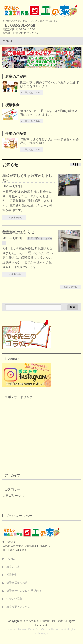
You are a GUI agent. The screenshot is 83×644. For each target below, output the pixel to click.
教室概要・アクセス (18, 607)
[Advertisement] (41, 435)
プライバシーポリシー (19, 516)
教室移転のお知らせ (18, 232)
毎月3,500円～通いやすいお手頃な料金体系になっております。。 (49, 113)
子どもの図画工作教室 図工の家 (43, 621)
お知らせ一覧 (71, 287)
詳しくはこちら (32, 92)
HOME (11, 559)
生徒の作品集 (16, 134)
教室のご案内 (16, 77)
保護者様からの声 (17, 583)
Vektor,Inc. (70, 629)
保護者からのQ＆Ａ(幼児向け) (24, 591)
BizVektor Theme (49, 629)
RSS (75, 164)
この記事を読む (15, 218)
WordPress (28, 629)
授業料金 (12, 105)
